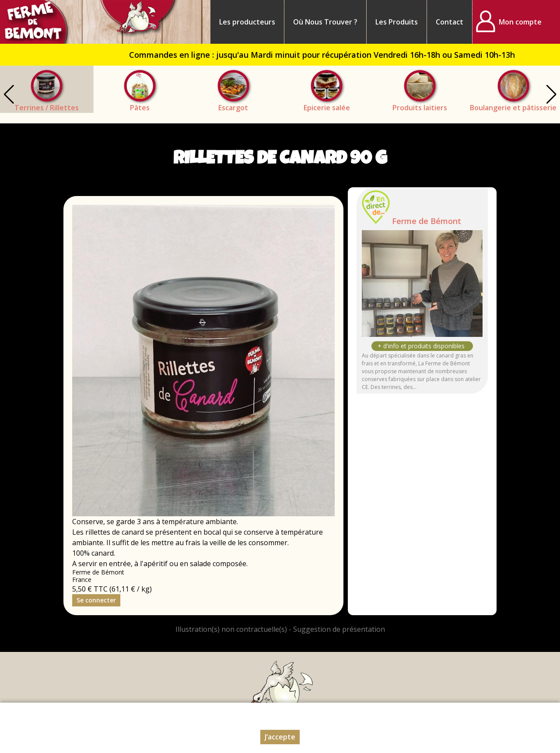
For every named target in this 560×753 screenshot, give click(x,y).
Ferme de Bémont (427, 221)
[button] (551, 95)
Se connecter (96, 600)
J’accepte (280, 737)
